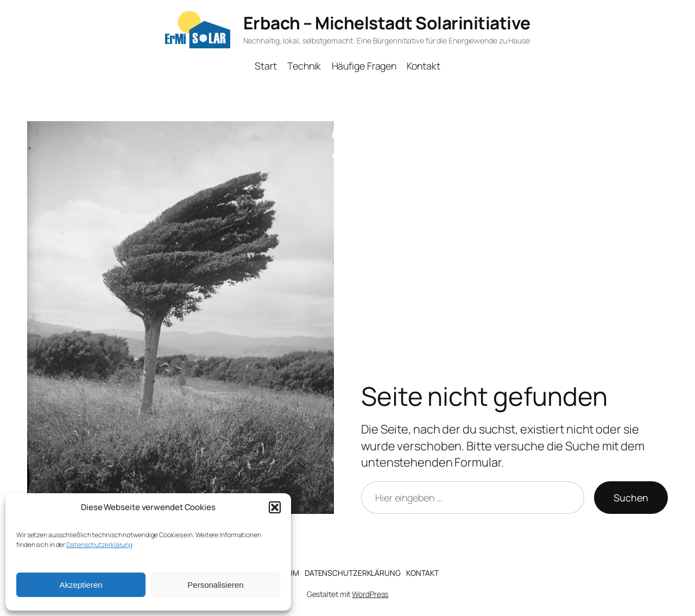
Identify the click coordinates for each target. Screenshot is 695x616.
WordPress (370, 594)
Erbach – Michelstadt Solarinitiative (387, 23)
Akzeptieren (81, 585)
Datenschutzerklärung (99, 545)
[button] (275, 507)
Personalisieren (215, 585)
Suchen (631, 498)
